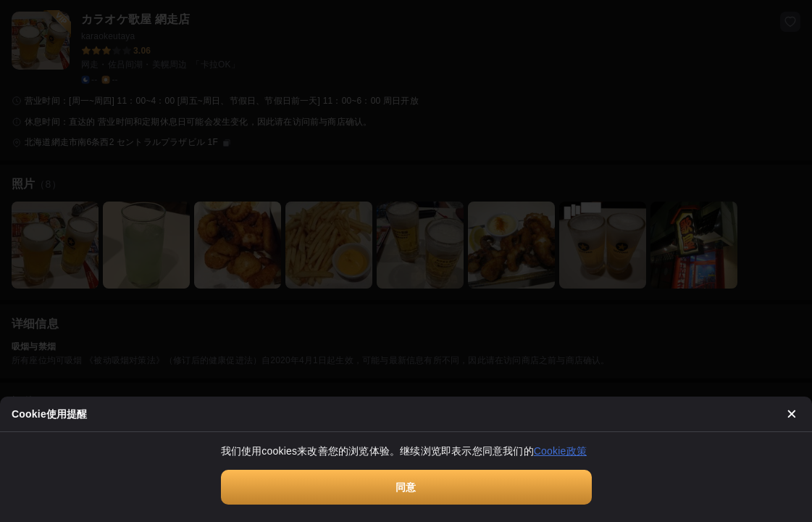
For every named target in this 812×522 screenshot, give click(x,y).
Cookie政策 (560, 451)
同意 (406, 487)
